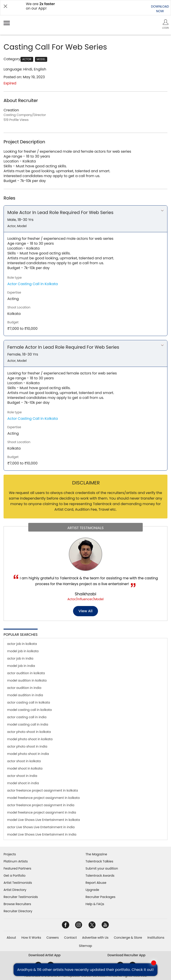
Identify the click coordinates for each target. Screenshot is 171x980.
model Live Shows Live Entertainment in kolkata (44, 820)
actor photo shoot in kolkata (29, 732)
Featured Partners (17, 868)
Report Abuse (96, 883)
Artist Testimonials (18, 883)
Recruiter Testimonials (21, 897)
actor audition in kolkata (26, 673)
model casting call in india (28, 724)
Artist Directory (15, 890)
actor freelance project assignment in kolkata (43, 790)
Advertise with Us (95, 938)
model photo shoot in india (28, 754)
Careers (52, 938)
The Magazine (96, 854)
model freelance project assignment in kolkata (43, 798)
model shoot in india (23, 783)
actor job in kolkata (22, 644)
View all (86, 611)
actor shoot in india (22, 776)
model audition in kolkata (27, 680)
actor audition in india (24, 688)
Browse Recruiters (17, 904)
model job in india (21, 666)
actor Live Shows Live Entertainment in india (41, 827)
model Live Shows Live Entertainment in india (42, 834)
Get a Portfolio (14, 876)
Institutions (156, 938)
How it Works (31, 938)
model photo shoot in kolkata (30, 739)
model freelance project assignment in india (42, 812)
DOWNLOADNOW (160, 9)
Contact (70, 938)
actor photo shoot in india (27, 746)
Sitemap (86, 946)
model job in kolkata (23, 651)
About (11, 938)
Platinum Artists (16, 861)
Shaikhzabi (85, 594)
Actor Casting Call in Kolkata (33, 284)
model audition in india (25, 695)
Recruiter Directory (18, 911)
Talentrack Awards (100, 876)
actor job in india (20, 658)
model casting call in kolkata (29, 710)
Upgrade (92, 890)
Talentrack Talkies (99, 861)
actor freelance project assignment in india (41, 805)
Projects (10, 854)
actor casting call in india (27, 717)
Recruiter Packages (100, 897)
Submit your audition (102, 868)
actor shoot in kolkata (24, 761)
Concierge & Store (128, 938)
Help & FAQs (95, 904)
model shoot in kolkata (25, 768)
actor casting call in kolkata (29, 702)
